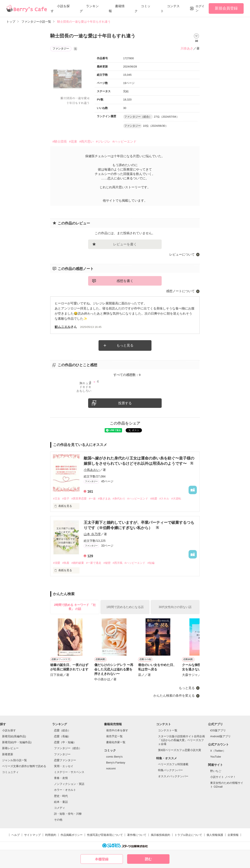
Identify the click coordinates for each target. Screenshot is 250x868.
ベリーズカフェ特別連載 (173, 764)
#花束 (73, 141)
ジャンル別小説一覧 (15, 760)
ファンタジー (62, 754)
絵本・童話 (61, 802)
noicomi (111, 768)
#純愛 (154, 499)
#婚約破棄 (78, 563)
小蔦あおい (92, 470)
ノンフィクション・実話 (69, 784)
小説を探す (9, 730)
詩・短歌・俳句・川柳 (68, 814)
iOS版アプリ (218, 730)
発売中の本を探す (117, 730)
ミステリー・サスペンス (69, 772)
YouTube (216, 757)
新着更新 (8, 754)
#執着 (66, 563)
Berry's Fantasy (116, 763)
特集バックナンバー (170, 770)
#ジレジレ (103, 141)
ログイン (200, 8)
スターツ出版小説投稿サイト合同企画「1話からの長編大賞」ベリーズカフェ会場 (181, 740)
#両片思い (86, 141)
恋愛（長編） (62, 736)
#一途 (92, 499)
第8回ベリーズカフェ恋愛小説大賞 (179, 750)
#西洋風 (118, 563)
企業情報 (233, 835)
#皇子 (66, 499)
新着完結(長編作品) (14, 736)
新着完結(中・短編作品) (17, 742)
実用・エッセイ (64, 766)
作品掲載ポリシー (72, 835)
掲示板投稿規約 (160, 835)
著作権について (137, 835)
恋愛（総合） (62, 730)
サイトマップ (32, 835)
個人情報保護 (215, 835)
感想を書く (125, 281)
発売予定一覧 (114, 736)
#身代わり (119, 499)
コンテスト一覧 (168, 730)
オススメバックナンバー (173, 776)
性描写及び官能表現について (105, 835)
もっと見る (125, 345)
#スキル (164, 499)
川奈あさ (187, 48)
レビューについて (182, 254)
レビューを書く (125, 244)
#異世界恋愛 (79, 499)
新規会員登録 (226, 8)
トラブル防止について (188, 835)
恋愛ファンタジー (65, 760)
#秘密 (107, 563)
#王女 (56, 499)
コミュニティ (10, 772)
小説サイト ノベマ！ (223, 777)
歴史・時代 (61, 796)
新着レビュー (10, 748)
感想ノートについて (180, 291)
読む (148, 859)
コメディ (60, 808)
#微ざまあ (104, 499)
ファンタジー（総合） (68, 748)
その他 (58, 820)
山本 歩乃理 (92, 534)
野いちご (216, 771)
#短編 (151, 563)
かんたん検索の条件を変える (174, 695)
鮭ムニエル (63, 327)
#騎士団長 (60, 141)
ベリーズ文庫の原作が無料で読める (24, 766)
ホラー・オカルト (65, 790)
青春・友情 (61, 778)
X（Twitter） (218, 751)
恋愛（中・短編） (65, 742)
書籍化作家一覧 (116, 742)
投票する (125, 403)
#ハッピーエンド (124, 141)
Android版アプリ (220, 736)
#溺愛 (56, 563)
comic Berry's (114, 757)
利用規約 (51, 835)
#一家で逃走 (94, 563)
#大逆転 (176, 499)
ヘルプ (16, 835)
